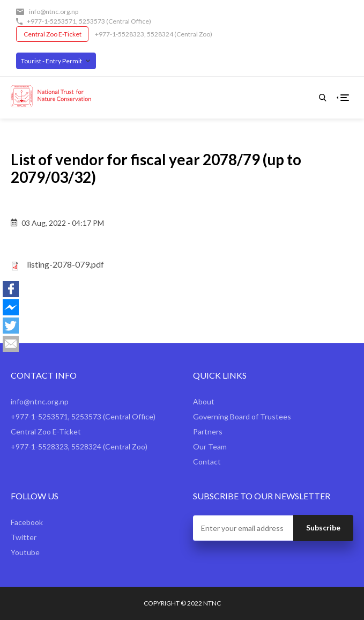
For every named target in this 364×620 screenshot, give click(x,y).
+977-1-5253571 (51, 21)
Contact (207, 462)
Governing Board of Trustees (242, 416)
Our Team (210, 446)
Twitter (24, 537)
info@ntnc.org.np (54, 12)
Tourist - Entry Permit (51, 61)
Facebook (27, 522)
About (204, 401)
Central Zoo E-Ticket (53, 34)
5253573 (92, 21)
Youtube (25, 552)
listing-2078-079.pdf (65, 264)
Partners (208, 431)
